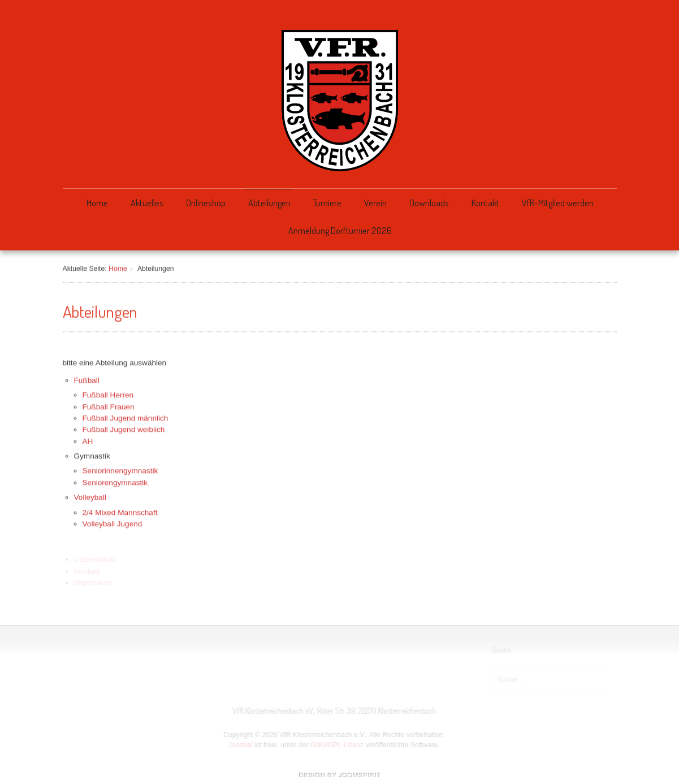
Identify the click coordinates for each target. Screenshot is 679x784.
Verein (375, 203)
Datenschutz (96, 559)
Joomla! (239, 745)
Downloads (429, 203)
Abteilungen (269, 203)
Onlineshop (206, 203)
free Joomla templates (340, 775)
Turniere (327, 203)
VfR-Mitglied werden (558, 203)
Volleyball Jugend (113, 523)
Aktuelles (147, 203)
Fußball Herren (108, 394)
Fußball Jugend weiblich (124, 429)
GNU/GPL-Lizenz (336, 745)
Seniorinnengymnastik (120, 470)
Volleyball (90, 497)
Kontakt (485, 203)
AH (88, 440)
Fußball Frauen (109, 406)
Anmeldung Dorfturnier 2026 (340, 230)
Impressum (93, 582)
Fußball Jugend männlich (126, 417)
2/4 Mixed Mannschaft (120, 511)
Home (97, 203)
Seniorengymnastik (115, 481)
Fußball (87, 379)
